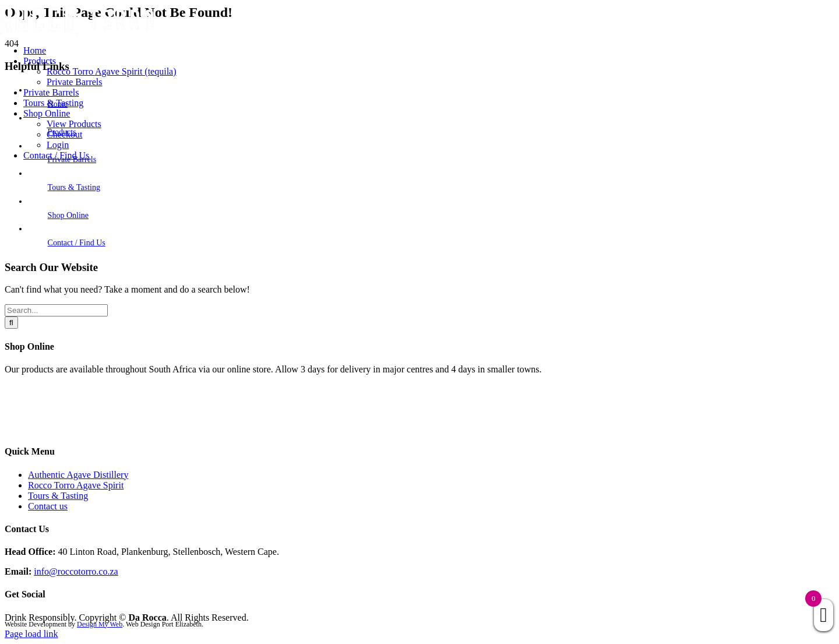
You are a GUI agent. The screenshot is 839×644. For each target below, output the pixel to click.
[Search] (11, 323)
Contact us (48, 506)
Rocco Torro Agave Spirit (76, 485)
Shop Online (68, 215)
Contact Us (26, 429)
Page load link (31, 634)
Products (21, 409)
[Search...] (56, 310)
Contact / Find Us (77, 243)
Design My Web (100, 624)
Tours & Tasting (74, 187)
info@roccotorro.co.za (76, 571)
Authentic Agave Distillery (78, 475)
